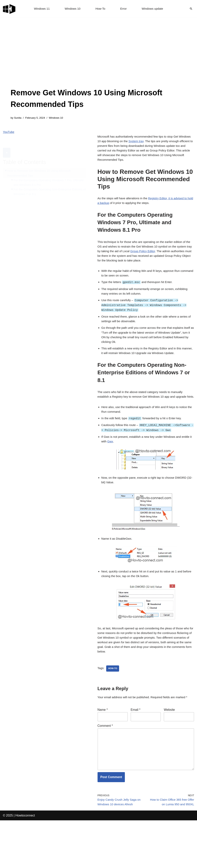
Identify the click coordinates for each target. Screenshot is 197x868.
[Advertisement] (98, 58)
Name (103, 750)
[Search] (191, 9)
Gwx (122, 474)
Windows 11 (40, 9)
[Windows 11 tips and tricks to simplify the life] (9, 9)
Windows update (154, 9)
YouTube (9, 133)
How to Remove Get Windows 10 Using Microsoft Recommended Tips (41, 165)
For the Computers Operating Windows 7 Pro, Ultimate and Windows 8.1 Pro (45, 175)
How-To (100, 9)
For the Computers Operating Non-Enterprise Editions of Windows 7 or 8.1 (45, 184)
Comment (105, 767)
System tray (152, 143)
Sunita (18, 118)
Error (124, 9)
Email (136, 750)
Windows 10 (72, 9)
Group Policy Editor (162, 258)
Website (169, 750)
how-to (114, 708)
